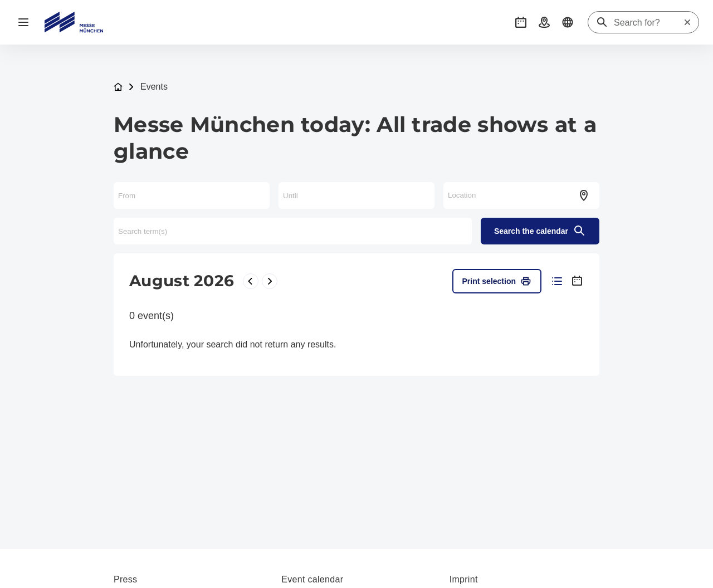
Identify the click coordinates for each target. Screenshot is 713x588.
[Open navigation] (23, 22)
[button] (521, 22)
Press (125, 579)
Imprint (464, 579)
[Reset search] (687, 22)
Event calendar (312, 579)
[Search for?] (648, 23)
